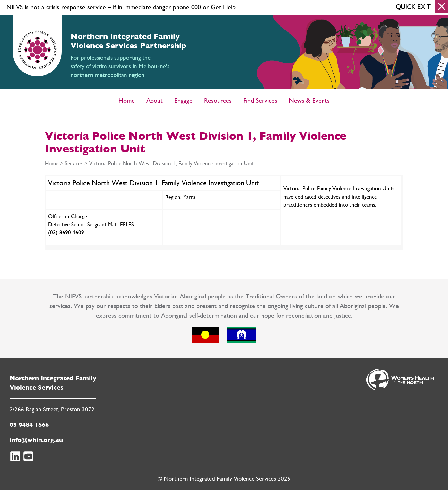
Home (127, 100)
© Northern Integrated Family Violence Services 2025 (224, 479)
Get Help (223, 7)
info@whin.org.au (36, 440)
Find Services (260, 100)
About (155, 100)
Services (74, 163)
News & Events (309, 100)
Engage (183, 100)
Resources (218, 100)
